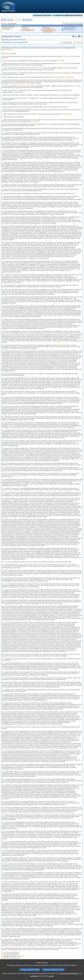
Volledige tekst (28, 20)
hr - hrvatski (55, 15)
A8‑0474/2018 (35, 121)
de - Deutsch (42, 15)
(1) (2, 952)
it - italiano (57, 15)
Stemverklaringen (48, 32)
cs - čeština (38, 15)
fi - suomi (79, 15)
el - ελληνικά (46, 15)
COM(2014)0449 (68, 77)
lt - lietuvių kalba (61, 15)
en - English (48, 15)
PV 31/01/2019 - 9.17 (49, 29)
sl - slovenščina (77, 15)
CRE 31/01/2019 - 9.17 (49, 30)
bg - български (34, 15)
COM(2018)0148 (61, 345)
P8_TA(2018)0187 (20, 956)
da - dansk (40, 15)
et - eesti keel (44, 15)
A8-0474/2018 (6, 29)
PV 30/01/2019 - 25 (28, 29)
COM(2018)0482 (63, 64)
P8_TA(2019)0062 (69, 29)
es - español (36, 15)
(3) (2, 955)
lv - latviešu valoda (59, 15)
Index (5, 20)
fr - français (50, 15)
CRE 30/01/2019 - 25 (28, 30)
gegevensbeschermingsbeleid (69, 976)
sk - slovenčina (75, 15)
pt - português (71, 15)
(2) (2, 954)
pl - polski (69, 15)
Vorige (11, 20)
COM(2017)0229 (67, 114)
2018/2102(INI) (12, 24)
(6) (2, 958)
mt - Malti (65, 15)
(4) (2, 956)
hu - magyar (63, 15)
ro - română (73, 15)
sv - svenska (82, 15)
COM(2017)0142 (24, 83)
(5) (2, 957)
